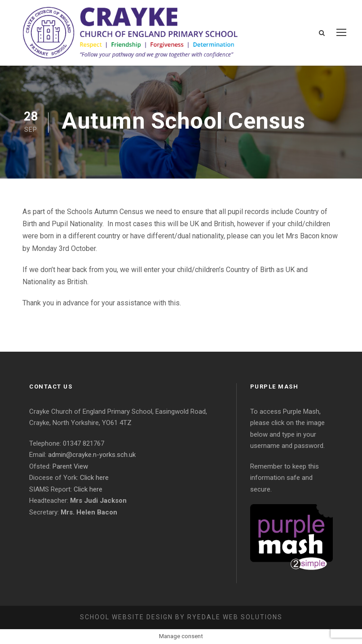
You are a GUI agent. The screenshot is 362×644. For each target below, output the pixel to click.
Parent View (70, 466)
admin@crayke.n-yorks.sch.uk (92, 455)
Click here (94, 478)
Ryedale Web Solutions (235, 617)
